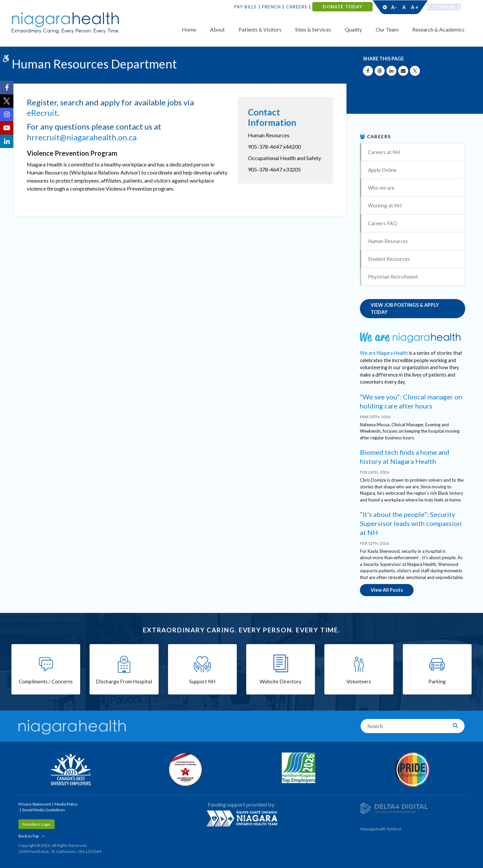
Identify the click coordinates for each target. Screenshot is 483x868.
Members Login (37, 824)
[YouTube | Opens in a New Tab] (7, 128)
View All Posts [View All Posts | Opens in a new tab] (387, 590)
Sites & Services (313, 29)
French (271, 7)
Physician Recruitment (393, 277)
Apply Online (382, 170)
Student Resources (389, 259)
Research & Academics (438, 29)
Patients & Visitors (260, 29)
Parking (437, 681)
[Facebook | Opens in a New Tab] (7, 88)
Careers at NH (384, 152)
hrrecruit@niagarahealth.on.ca (82, 137)
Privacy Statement (35, 803)
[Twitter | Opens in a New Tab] (7, 101)
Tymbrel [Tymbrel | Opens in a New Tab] (394, 828)
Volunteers (359, 681)
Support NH (202, 681)
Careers (297, 7)
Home (189, 29)
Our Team (387, 29)
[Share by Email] (403, 71)
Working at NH (385, 205)
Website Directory (281, 681)
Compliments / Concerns (46, 681)
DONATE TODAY (342, 7)
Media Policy (66, 803)
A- (394, 7)
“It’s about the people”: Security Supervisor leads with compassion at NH (411, 523)
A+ (414, 7)
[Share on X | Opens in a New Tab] (415, 71)
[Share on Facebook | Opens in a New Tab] (368, 71)
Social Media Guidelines (44, 809)
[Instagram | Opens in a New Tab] (7, 114)
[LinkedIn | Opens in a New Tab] (7, 141)
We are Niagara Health (384, 353)
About (217, 29)
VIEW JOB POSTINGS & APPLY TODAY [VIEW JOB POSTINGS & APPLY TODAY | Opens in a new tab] (405, 309)
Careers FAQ (382, 223)
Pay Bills (246, 7)
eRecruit (42, 113)
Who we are (381, 188)
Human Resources (388, 241)
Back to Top (29, 835)
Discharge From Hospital (124, 681)
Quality (353, 29)
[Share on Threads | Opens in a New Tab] (380, 71)
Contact (447, 7)
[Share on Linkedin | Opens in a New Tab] (391, 71)
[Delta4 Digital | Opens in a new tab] (394, 807)
